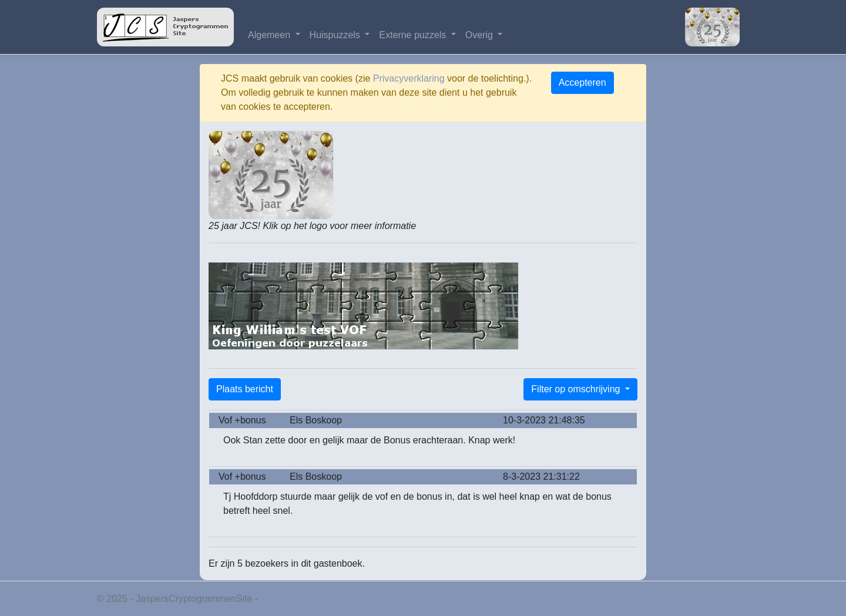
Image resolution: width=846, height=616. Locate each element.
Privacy (276, 599)
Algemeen (271, 35)
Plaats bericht (245, 389)
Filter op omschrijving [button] (577, 389)
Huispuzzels (336, 35)
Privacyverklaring (409, 78)
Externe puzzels (414, 35)
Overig (481, 35)
